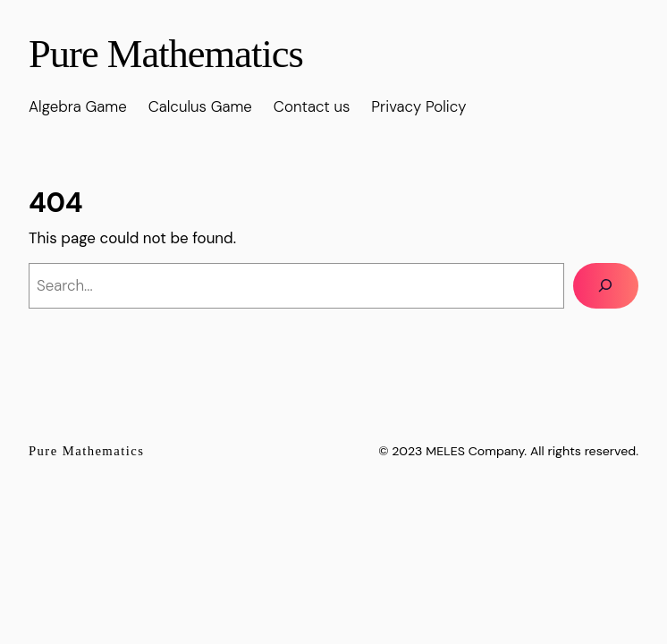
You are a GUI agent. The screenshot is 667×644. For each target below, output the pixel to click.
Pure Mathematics (166, 54)
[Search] (606, 286)
